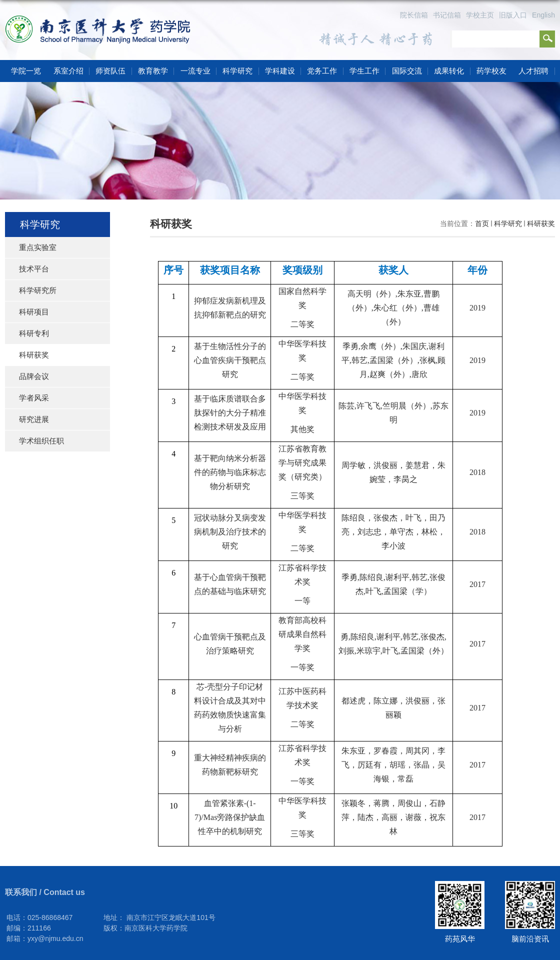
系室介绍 (68, 71)
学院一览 (26, 71)
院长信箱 (414, 15)
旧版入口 (513, 15)
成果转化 (449, 71)
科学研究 (237, 71)
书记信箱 (447, 15)
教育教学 (153, 71)
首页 (482, 223)
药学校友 (491, 71)
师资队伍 (110, 71)
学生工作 (364, 71)
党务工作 (322, 71)
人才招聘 (533, 71)
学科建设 (280, 71)
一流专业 (195, 71)
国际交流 (407, 71)
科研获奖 (541, 223)
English (543, 15)
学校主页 (480, 15)
